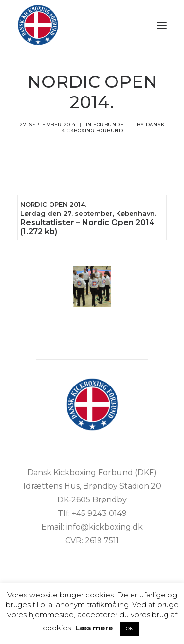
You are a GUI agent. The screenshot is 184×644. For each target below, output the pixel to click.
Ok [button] (129, 628)
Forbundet (110, 124)
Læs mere (94, 628)
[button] (162, 25)
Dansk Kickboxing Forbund (113, 128)
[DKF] (38, 25)
